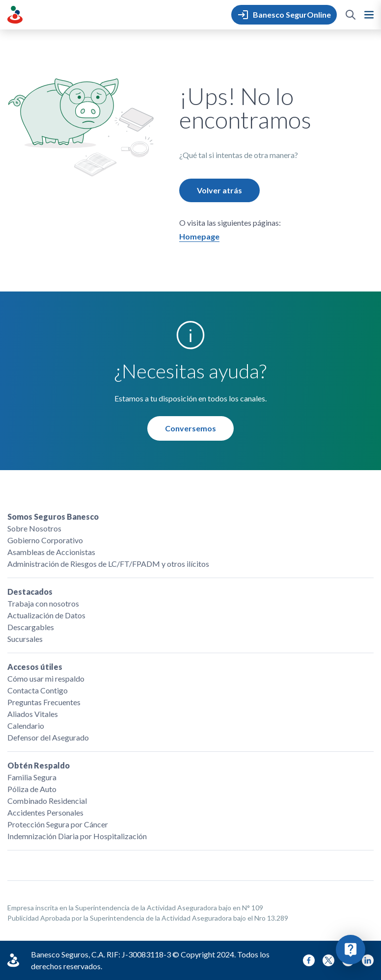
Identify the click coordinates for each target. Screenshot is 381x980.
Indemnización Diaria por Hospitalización (77, 836)
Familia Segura (32, 777)
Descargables (31, 627)
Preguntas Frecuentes (44, 702)
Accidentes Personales (45, 812)
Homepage (199, 236)
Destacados (30, 592)
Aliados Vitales (33, 714)
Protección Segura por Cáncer (58, 824)
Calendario (26, 726)
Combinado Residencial (47, 801)
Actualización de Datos (46, 615)
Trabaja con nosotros (43, 603)
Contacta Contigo (38, 690)
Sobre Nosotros (34, 528)
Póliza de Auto (32, 789)
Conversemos (190, 428)
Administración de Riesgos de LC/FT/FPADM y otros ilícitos (108, 564)
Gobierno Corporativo (45, 540)
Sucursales (25, 639)
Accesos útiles (35, 667)
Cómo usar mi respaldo (46, 678)
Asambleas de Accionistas (51, 552)
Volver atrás (219, 190)
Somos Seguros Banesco (53, 516)
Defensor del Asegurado (48, 737)
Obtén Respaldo (39, 765)
